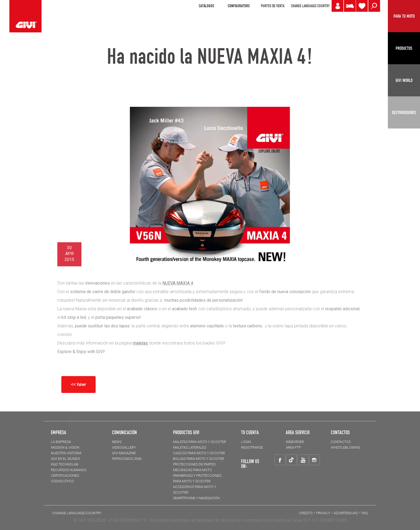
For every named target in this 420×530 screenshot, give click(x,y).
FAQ (365, 513)
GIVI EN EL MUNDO (65, 459)
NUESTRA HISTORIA (66, 453)
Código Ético (62, 481)
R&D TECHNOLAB (65, 464)
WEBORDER (295, 442)
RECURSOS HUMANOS (69, 470)
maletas (140, 343)
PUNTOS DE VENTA (273, 6)
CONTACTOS (341, 442)
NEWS (117, 442)
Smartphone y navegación (196, 498)
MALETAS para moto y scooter (200, 442)
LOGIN (246, 442)
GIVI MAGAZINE (124, 453)
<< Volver (78, 384)
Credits (306, 513)
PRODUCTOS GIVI (186, 432)
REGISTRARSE (252, 447)
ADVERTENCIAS (346, 513)
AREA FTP (293, 447)
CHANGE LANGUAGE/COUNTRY (310, 6)
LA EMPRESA (61, 442)
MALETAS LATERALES (190, 447)
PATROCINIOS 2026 (127, 459)
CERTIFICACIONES (65, 476)
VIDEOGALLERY (124, 447)
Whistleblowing (346, 447)
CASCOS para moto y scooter (199, 453)
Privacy (323, 513)
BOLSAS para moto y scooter (199, 459)
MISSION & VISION (65, 447)
